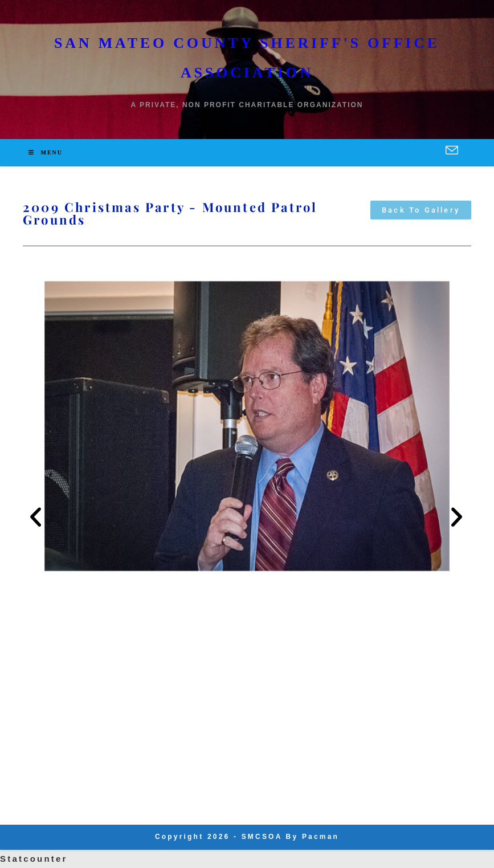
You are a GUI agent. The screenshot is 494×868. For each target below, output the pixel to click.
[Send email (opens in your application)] (452, 151)
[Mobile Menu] (46, 152)
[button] (36, 517)
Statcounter (34, 859)
